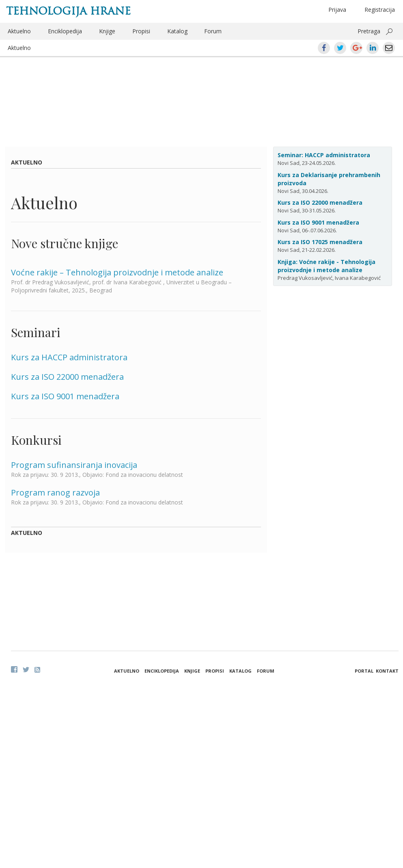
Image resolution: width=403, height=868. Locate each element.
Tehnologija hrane (68, 11)
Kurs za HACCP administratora (69, 357)
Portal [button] (364, 671)
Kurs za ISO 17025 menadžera (320, 242)
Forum (213, 31)
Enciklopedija (65, 31)
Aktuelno (19, 31)
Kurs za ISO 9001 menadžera (65, 396)
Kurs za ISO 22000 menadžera (67, 377)
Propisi (141, 31)
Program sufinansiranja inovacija (74, 465)
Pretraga (369, 31)
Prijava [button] (337, 10)
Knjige (107, 31)
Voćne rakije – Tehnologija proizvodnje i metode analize (117, 272)
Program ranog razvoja (55, 492)
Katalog (177, 31)
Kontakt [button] (387, 671)
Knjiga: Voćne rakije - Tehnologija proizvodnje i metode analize (326, 266)
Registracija (380, 10)
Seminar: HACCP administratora (324, 155)
